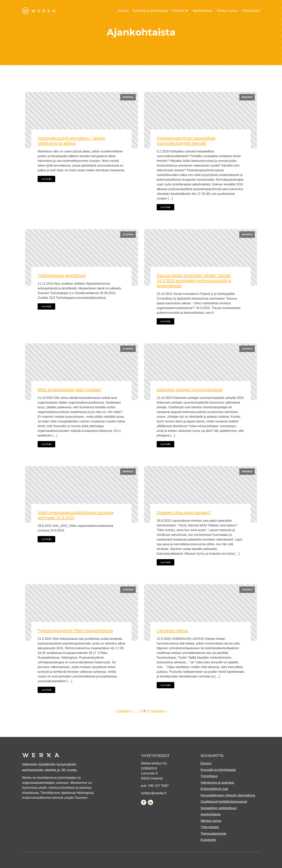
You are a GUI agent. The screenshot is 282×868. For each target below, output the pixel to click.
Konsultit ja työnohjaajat (150, 11)
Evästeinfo (208, 840)
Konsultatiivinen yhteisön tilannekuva (228, 795)
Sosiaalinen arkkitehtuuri (219, 808)
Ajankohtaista (202, 11)
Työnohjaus (209, 776)
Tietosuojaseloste (213, 834)
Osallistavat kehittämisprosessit (224, 802)
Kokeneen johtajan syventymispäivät (190, 390)
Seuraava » (159, 711)
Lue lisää (46, 179)
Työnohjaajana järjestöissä (62, 275)
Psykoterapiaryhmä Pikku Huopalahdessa (75, 630)
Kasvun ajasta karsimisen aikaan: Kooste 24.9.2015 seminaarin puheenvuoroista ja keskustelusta (194, 280)
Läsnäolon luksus (172, 630)
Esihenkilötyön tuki (214, 789)
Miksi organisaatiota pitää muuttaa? (70, 390)
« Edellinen (123, 711)
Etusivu (123, 11)
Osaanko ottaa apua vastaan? (184, 512)
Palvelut (180, 11)
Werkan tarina (227, 11)
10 (148, 711)
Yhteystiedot (251, 11)
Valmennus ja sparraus (217, 783)
